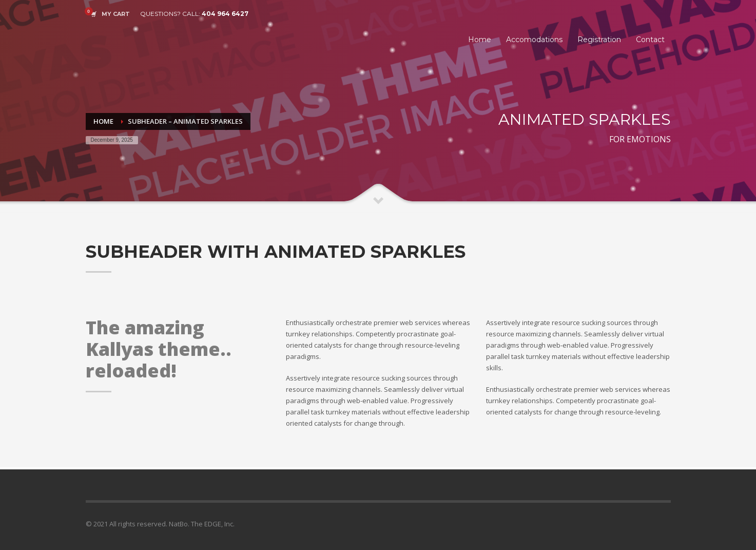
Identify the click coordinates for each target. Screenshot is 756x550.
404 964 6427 (225, 14)
